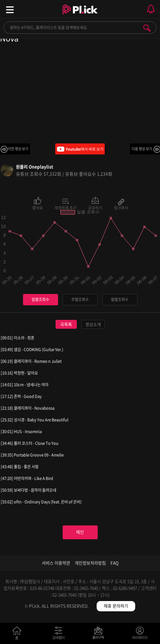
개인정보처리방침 (90, 563)
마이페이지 (140, 635)
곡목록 (66, 324)
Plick (80, 16)
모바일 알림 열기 (151, 9)
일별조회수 (40, 299)
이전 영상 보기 (18, 149)
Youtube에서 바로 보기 (80, 149)
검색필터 (60, 635)
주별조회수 (80, 299)
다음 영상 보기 (142, 149)
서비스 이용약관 (56, 563)
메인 (80, 532)
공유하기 (95, 207)
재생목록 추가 (65, 207)
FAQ (115, 563)
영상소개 (93, 324)
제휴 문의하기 (116, 606)
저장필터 (100, 635)
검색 (147, 28)
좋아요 (38, 207)
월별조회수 (120, 299)
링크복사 (121, 207)
